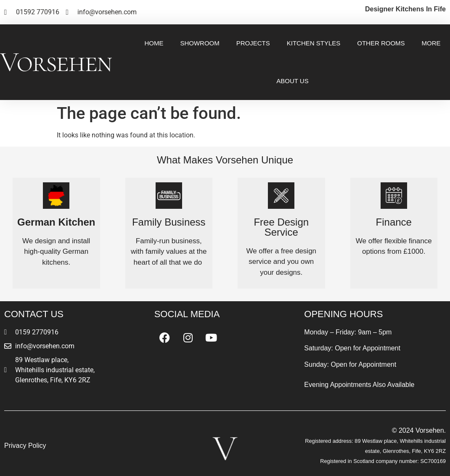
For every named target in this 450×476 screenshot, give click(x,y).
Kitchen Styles (314, 43)
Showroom (200, 43)
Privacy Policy (25, 446)
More (431, 43)
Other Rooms (381, 43)
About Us (292, 81)
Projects (253, 43)
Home (154, 43)
